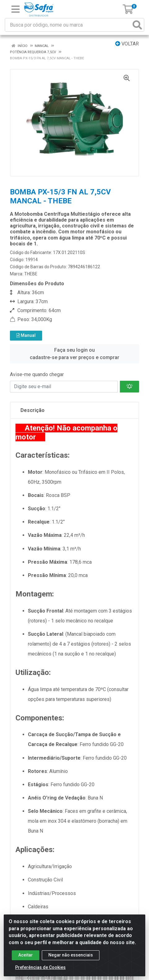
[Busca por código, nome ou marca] (68, 25)
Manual (26, 335)
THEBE (31, 274)
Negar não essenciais (71, 955)
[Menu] (15, 9)
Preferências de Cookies (40, 967)
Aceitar (26, 955)
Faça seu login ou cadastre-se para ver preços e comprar (74, 354)
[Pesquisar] (137, 25)
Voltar (127, 44)
